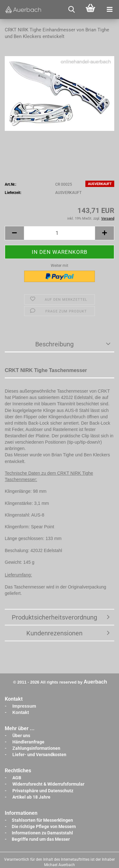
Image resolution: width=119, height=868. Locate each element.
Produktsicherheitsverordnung (54, 617)
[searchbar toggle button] (71, 10)
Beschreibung (54, 344)
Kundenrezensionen (54, 633)
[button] (14, 233)
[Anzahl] (60, 233)
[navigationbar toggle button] (109, 10)
